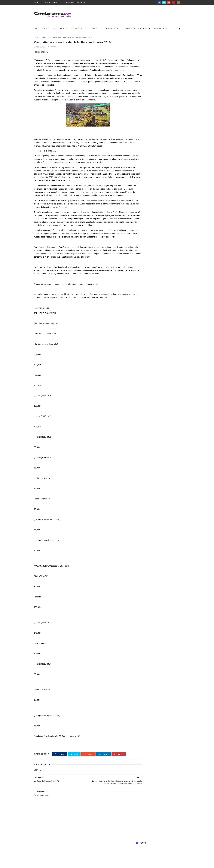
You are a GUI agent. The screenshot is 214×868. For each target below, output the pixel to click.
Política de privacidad (75, 3)
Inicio (37, 3)
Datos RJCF (142, 29)
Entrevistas (110, 29)
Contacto (58, 3)
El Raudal (95, 29)
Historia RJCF (126, 29)
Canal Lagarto (82, 865)
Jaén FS (64, 29)
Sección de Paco (160, 29)
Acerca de (46, 3)
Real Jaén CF (50, 29)
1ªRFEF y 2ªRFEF (79, 29)
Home (36, 37)
